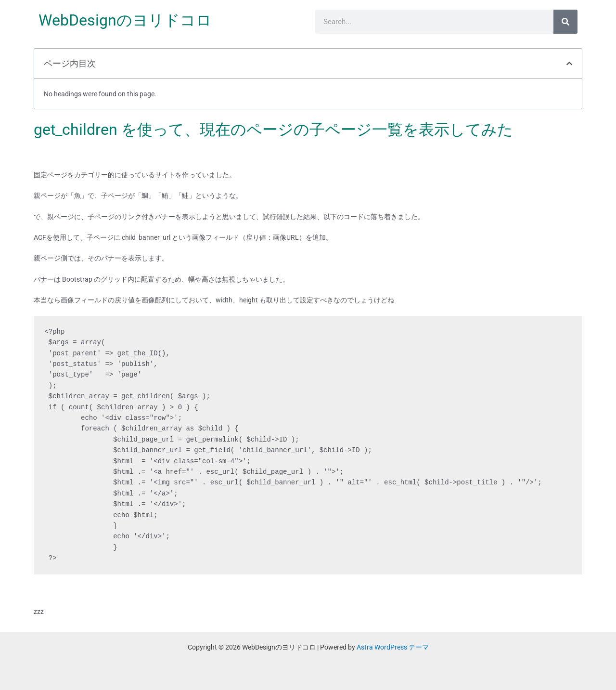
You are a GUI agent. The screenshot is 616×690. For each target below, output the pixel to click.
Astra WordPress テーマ (393, 647)
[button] (569, 64)
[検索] (565, 22)
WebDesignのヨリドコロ (125, 20)
